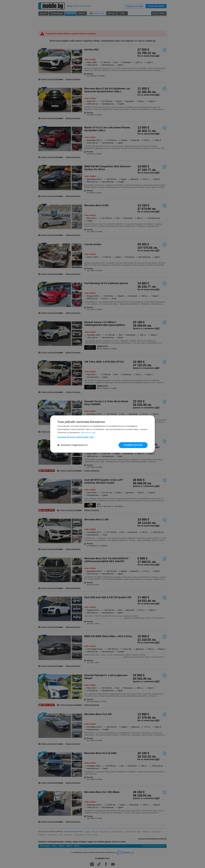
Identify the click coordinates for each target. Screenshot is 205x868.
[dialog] (102, 434)
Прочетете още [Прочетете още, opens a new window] (88, 432)
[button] (102, 437)
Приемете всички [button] (133, 445)
